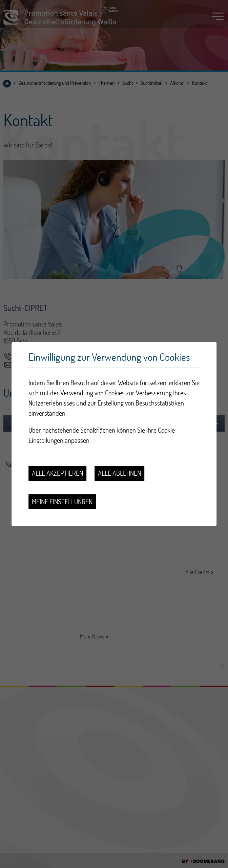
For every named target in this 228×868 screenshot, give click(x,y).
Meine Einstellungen (62, 502)
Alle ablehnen (119, 473)
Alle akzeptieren (57, 473)
